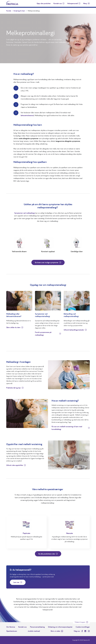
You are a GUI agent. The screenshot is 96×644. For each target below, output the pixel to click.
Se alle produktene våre (47, 554)
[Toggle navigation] (86, 3)
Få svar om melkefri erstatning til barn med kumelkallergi (67, 428)
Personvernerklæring (37, 627)
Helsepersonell (73, 3)
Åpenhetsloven (12, 631)
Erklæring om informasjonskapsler (60, 627)
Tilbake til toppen (80, 622)
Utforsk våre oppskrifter (15, 465)
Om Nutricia (11, 627)
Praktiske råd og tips (14, 388)
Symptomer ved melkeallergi (25, 213)
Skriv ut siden (55, 631)
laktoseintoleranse (27, 115)
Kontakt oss (58, 3)
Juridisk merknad (34, 631)
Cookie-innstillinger (83, 627)
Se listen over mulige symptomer (47, 262)
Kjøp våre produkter (44, 3)
